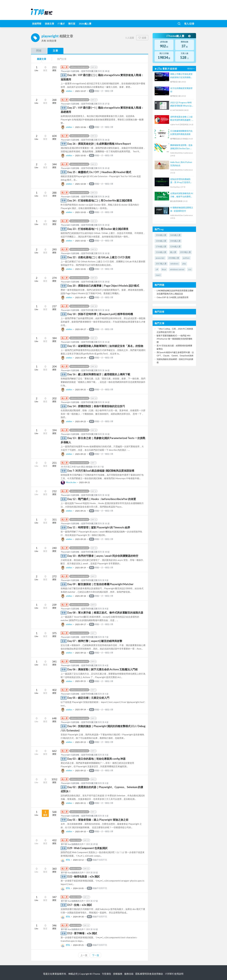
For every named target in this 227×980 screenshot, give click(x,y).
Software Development (79, 67)
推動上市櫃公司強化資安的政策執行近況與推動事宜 (181, 76)
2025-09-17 (80, 624)
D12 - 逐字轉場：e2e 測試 (82, 933)
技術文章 (50, 24)
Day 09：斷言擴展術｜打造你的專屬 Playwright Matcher (100, 584)
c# (157, 269)
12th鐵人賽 (175, 246)
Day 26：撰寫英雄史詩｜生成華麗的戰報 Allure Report (99, 144)
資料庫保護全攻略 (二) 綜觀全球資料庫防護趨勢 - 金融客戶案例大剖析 (181, 119)
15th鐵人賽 (161, 235)
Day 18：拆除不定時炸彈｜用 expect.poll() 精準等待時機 (100, 314)
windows (174, 264)
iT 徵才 (61, 24)
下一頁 (96, 955)
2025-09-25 (80, 389)
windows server (177, 269)
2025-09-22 (80, 454)
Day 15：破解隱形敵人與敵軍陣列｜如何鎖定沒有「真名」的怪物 (105, 346)
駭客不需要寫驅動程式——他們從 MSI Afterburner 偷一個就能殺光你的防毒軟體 (175, 339)
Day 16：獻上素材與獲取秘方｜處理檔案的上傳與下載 (99, 374)
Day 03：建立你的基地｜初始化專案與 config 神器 (96, 759)
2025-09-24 (80, 358)
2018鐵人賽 (174, 258)
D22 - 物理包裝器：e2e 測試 (83, 876)
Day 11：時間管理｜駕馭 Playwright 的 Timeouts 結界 (99, 527)
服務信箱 (129, 974)
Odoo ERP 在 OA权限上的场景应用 (172, 297)
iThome (96, 974)
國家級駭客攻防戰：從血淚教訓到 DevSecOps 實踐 (181, 147)
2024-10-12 (78, 860)
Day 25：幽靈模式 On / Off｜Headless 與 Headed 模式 (99, 172)
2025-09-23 (80, 421)
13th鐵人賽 (161, 241)
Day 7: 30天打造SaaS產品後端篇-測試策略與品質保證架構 (101, 471)
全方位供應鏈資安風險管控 (181, 90)
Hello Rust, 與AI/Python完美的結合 (181, 164)
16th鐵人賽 (175, 235)
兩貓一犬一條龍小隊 (101, 91)
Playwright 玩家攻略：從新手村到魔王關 (79, 71)
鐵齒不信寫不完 (97, 860)
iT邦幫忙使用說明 (174, 974)
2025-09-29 (80, 297)
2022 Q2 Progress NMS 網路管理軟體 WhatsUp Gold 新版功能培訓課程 (181, 104)
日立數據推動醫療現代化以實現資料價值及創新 (181, 132)
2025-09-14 (80, 710)
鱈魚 (66, 860)
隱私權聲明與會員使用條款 (149, 974)
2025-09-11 (80, 803)
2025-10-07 (80, 91)
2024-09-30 (78, 916)
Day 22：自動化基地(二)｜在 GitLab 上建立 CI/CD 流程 (99, 257)
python (186, 258)
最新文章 (42, 59)
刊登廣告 (107, 974)
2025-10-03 (80, 212)
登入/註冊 (189, 24)
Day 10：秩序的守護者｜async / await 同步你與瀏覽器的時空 (103, 556)
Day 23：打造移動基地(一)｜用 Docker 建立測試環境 (98, 229)
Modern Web (75, 840)
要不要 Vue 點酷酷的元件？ (73, 844)
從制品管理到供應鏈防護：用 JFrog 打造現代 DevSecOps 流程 (180, 181)
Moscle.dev (69, 482)
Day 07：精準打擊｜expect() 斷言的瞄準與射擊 (95, 641)
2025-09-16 (80, 653)
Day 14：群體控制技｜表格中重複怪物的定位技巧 (96, 406)
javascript (160, 258)
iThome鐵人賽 (178, 36)
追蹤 (142, 38)
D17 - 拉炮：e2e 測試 (80, 905)
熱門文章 (62, 59)
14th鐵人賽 (175, 241)
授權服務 (118, 974)
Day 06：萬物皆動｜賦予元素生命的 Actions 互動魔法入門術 (102, 669)
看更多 (191, 69)
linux (164, 269)
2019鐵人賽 (185, 252)
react (158, 275)
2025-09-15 (80, 681)
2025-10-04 (80, 184)
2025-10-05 (80, 155)
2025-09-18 (80, 596)
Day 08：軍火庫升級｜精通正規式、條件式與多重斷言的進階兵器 (105, 613)
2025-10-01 (80, 269)
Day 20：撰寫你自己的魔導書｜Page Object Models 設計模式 (103, 286)
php (184, 264)
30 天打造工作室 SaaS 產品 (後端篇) (77, 467)
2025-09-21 (85, 482)
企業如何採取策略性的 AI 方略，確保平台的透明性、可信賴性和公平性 (182, 195)
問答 (39, 51)
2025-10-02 (80, 241)
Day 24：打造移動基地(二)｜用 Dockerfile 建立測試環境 (100, 200)
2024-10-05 (78, 888)
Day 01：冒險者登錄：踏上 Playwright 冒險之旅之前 (98, 820)
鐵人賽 (173, 252)
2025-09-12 (80, 770)
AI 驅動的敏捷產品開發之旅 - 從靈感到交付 (182, 209)
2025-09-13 (80, 742)
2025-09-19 (80, 567)
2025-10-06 (80, 127)
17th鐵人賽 (161, 246)
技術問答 (37, 24)
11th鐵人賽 (161, 252)
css (190, 269)
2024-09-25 (78, 945)
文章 (55, 51)
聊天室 (72, 24)
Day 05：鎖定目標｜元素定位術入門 (88, 698)
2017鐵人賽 (161, 264)
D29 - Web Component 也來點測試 (87, 848)
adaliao (67, 91)
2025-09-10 (80, 831)
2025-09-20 (80, 539)
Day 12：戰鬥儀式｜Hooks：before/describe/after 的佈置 (102, 499)
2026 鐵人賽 (85, 24)
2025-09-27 (80, 329)
